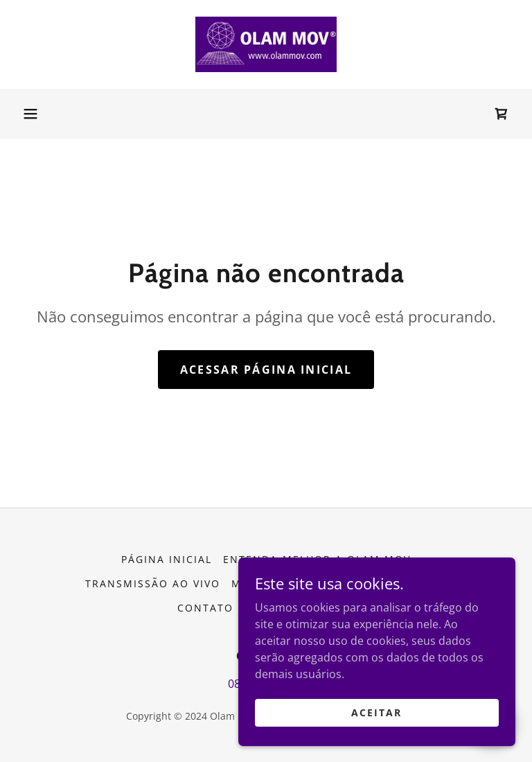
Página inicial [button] (167, 559)
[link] (266, 44)
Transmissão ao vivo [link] (153, 583)
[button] (30, 114)
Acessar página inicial (266, 370)
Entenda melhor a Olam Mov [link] (317, 559)
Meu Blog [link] (262, 583)
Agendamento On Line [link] (375, 583)
